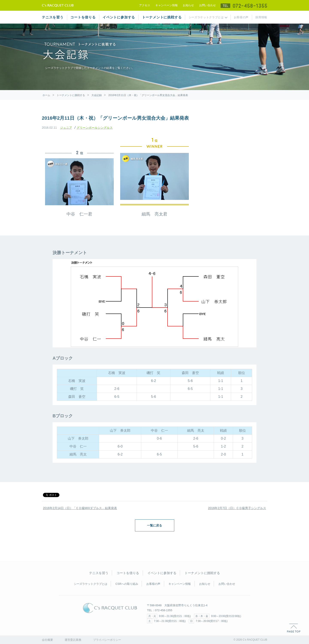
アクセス (145, 5)
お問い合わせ (208, 5)
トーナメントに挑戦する (162, 17)
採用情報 (261, 17)
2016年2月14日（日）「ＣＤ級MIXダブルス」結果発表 (80, 508)
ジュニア (66, 128)
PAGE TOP (294, 628)
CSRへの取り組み (127, 584)
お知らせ (188, 5)
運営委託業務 (73, 640)
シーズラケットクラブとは (206, 17)
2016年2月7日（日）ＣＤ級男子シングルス (237, 508)
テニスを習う (53, 17)
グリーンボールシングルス (95, 128)
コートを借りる (83, 17)
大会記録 (97, 95)
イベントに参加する (119, 17)
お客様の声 (241, 17)
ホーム (46, 95)
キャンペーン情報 (167, 5)
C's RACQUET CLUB (110, 608)
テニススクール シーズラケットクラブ (58, 5)
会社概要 (47, 640)
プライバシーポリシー (107, 640)
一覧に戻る (154, 525)
